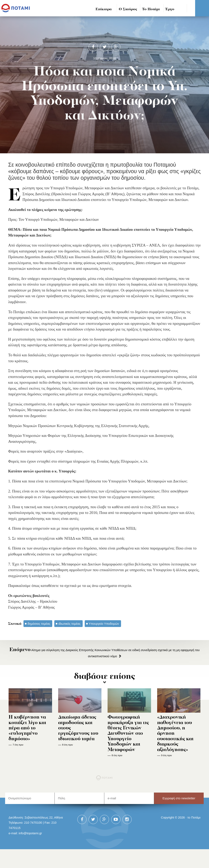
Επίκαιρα (104, 9)
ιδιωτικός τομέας (69, 624)
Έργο (170, 9)
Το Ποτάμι (151, 9)
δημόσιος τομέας (39, 624)
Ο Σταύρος (128, 9)
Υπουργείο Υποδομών (104, 624)
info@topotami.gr (30, 833)
